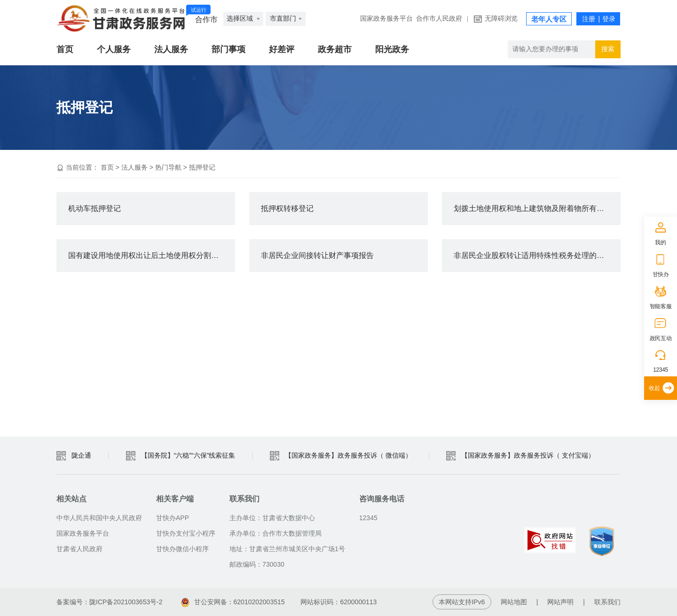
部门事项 (228, 49)
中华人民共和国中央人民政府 (99, 518)
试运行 (199, 10)
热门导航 (168, 167)
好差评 (282, 49)
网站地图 (514, 602)
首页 (65, 49)
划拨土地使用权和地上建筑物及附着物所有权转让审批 (537, 208)
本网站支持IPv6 (462, 602)
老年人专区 (549, 19)
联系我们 (607, 602)
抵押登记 (202, 167)
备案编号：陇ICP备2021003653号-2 (110, 602)
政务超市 (335, 49)
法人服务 (171, 49)
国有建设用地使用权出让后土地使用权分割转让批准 (152, 255)
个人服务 (114, 49)
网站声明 (560, 602)
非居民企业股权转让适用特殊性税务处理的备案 (533, 255)
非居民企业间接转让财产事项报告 (317, 255)
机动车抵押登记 (94, 208)
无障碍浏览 (501, 19)
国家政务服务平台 (386, 19)
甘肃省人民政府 (79, 549)
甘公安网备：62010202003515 (233, 602)
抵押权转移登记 (287, 208)
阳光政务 (392, 49)
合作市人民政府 (439, 19)
